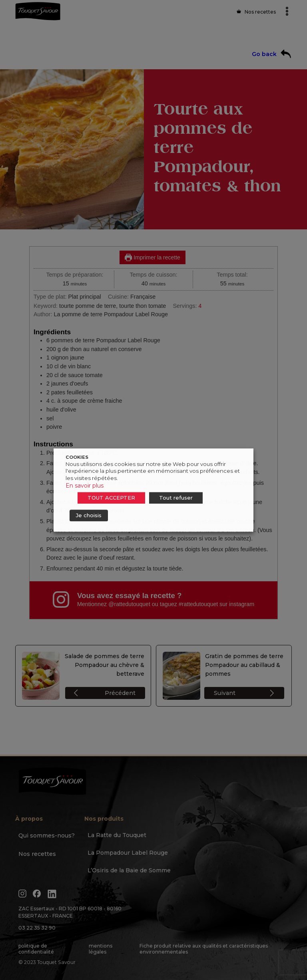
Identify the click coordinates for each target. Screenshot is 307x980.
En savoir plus (85, 486)
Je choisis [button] (89, 515)
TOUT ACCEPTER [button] (111, 498)
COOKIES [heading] (77, 457)
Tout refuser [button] (176, 498)
